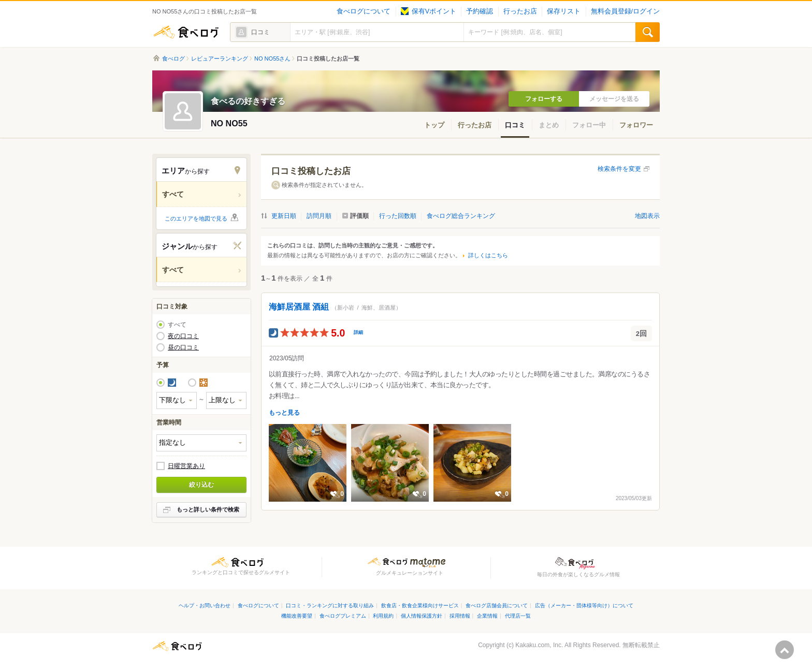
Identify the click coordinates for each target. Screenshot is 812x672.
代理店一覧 (518, 616)
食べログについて (364, 11)
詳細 (358, 332)
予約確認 (480, 11)
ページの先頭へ (785, 650)
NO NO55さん (272, 59)
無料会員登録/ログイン (625, 11)
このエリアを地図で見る (196, 218)
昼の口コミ (183, 347)
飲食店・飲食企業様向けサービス (420, 605)
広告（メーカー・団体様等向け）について (584, 605)
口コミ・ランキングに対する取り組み (330, 605)
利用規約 (383, 616)
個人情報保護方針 (422, 616)
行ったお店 (520, 11)
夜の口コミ (183, 336)
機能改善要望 (297, 616)
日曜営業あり (186, 466)
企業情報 (487, 616)
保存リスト (564, 11)
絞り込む (201, 485)
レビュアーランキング (220, 59)
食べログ (186, 32)
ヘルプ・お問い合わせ (205, 605)
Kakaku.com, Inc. (539, 645)
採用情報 (460, 616)
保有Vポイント (429, 11)
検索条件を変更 (619, 169)
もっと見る (284, 413)
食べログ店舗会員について (497, 605)
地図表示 (647, 216)
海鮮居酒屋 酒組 (299, 307)
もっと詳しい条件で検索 (208, 509)
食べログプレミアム (343, 616)
